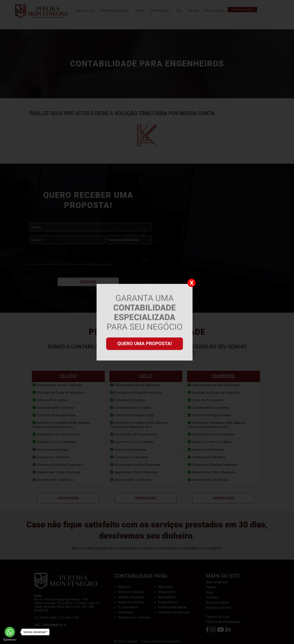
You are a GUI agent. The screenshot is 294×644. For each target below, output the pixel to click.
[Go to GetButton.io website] (10, 640)
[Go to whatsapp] (10, 632)
